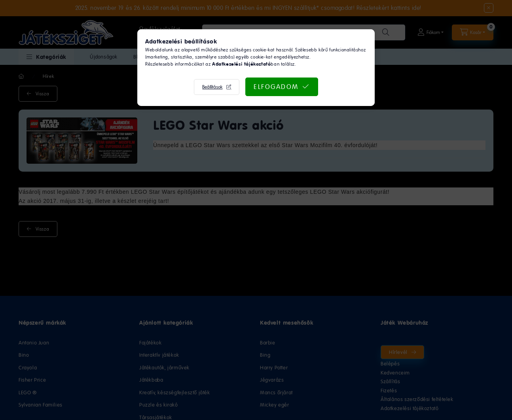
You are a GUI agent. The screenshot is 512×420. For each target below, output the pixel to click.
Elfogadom (276, 87)
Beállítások (212, 87)
